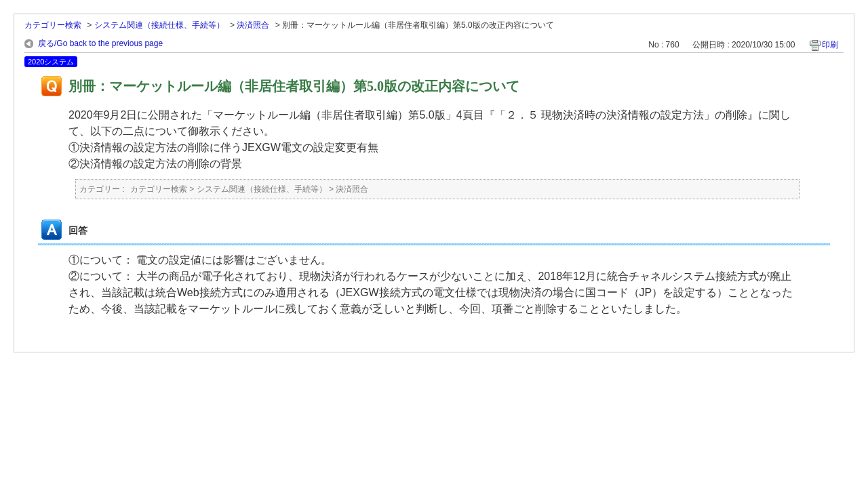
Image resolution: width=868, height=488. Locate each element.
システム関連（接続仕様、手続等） (159, 25)
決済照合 (253, 25)
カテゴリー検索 (53, 25)
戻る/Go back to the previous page (100, 43)
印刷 (830, 45)
